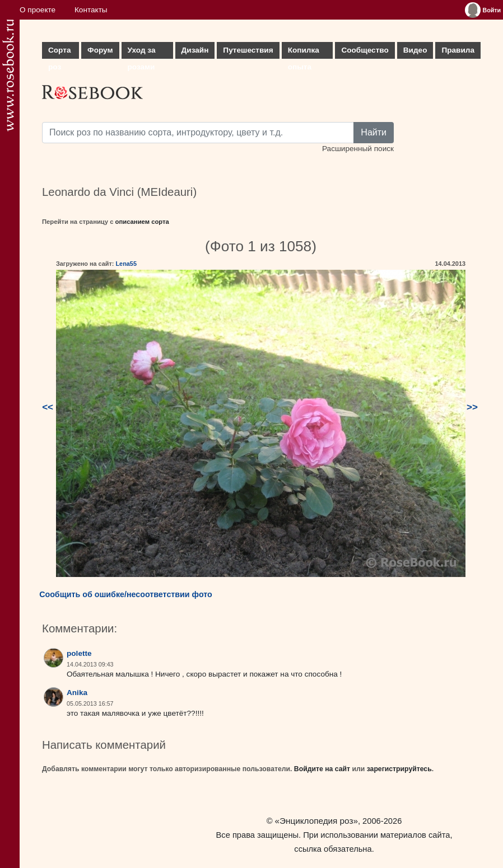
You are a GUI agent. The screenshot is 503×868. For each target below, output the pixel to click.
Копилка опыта (304, 52)
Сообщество (365, 50)
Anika (77, 693)
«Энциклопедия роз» (316, 821)
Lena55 (126, 264)
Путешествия (248, 50)
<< (48, 407)
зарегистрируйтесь (399, 769)
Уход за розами (142, 52)
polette (79, 653)
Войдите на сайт (322, 769)
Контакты (91, 10)
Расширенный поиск (358, 149)
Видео (415, 50)
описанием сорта (142, 222)
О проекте (38, 10)
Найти (374, 132)
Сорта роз (59, 52)
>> (472, 407)
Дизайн (195, 50)
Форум (100, 50)
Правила (458, 50)
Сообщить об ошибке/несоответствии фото (126, 594)
